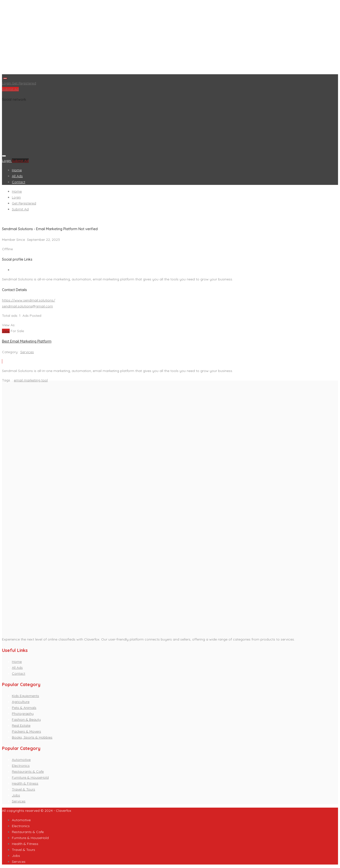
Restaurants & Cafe (28, 771)
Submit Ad (10, 89)
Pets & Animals (24, 708)
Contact (19, 182)
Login (7, 83)
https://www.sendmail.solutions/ (29, 300)
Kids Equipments (25, 696)
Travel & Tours (23, 789)
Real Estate (21, 725)
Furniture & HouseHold (30, 777)
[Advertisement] (150, 38)
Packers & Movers (26, 731)
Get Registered (24, 83)
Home (17, 170)
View (6, 331)
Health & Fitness (25, 783)
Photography (23, 714)
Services (27, 352)
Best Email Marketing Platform (27, 341)
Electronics (21, 766)
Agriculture (21, 702)
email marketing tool (31, 380)
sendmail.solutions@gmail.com (27, 306)
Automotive (21, 760)
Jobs (16, 795)
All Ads (17, 176)
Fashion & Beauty (26, 719)
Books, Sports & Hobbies (32, 737)
